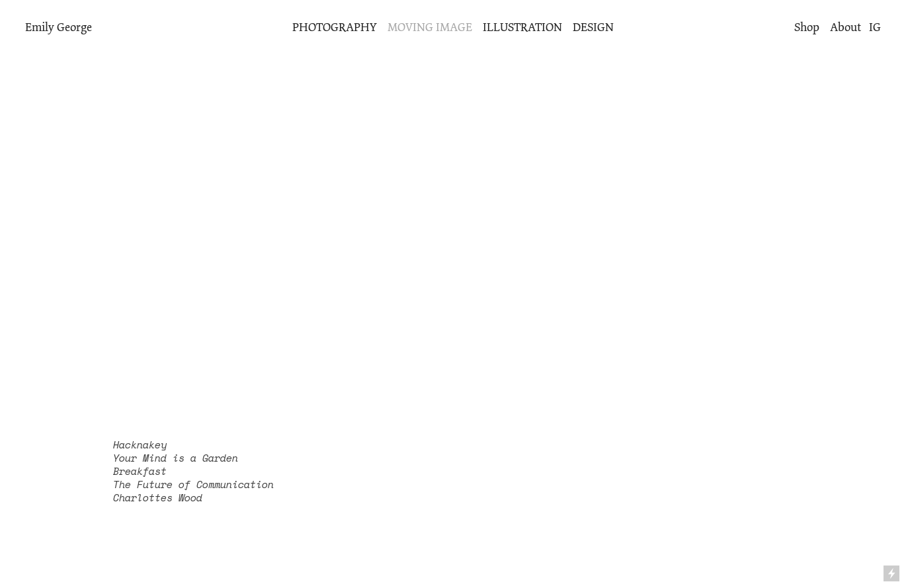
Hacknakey (140, 445)
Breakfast (140, 471)
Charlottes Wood (158, 498)
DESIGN (593, 27)
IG (875, 27)
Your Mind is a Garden (176, 458)
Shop (807, 27)
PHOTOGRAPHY (335, 27)
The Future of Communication (193, 484)
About (845, 27)
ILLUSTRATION (522, 27)
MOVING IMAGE (430, 27)
